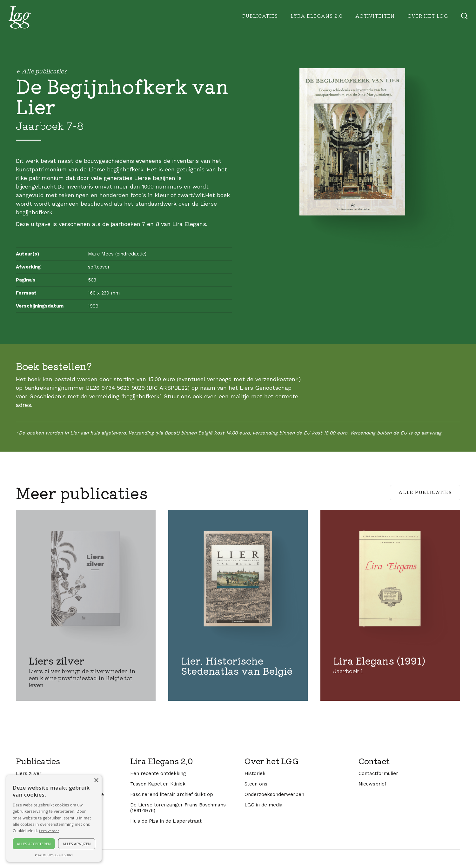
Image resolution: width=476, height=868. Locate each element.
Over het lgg (428, 16)
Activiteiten (375, 16)
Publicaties (260, 16)
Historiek (255, 773)
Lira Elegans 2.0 (161, 761)
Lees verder (49, 831)
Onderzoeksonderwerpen (274, 794)
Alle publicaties (425, 492)
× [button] (96, 781)
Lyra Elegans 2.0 (317, 16)
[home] (19, 17)
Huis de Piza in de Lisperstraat (166, 821)
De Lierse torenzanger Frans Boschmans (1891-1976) (178, 808)
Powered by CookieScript (54, 855)
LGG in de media (264, 805)
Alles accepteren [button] (34, 844)
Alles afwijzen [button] (77, 844)
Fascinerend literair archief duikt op (172, 794)
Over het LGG (272, 761)
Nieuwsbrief (372, 784)
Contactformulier (378, 773)
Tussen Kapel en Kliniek (158, 784)
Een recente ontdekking (158, 773)
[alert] (54, 818)
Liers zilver (29, 773)
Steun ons (256, 784)
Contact (374, 761)
